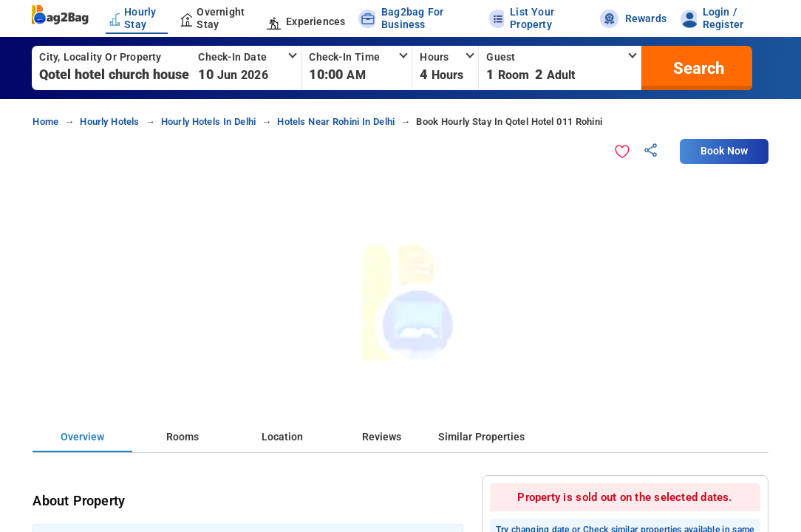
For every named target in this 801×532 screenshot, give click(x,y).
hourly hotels (109, 122)
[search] (697, 68)
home (45, 122)
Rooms (183, 437)
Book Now (724, 151)
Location (282, 437)
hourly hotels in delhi (208, 122)
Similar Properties (481, 437)
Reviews (382, 437)
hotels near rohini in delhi (336, 122)
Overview (82, 437)
